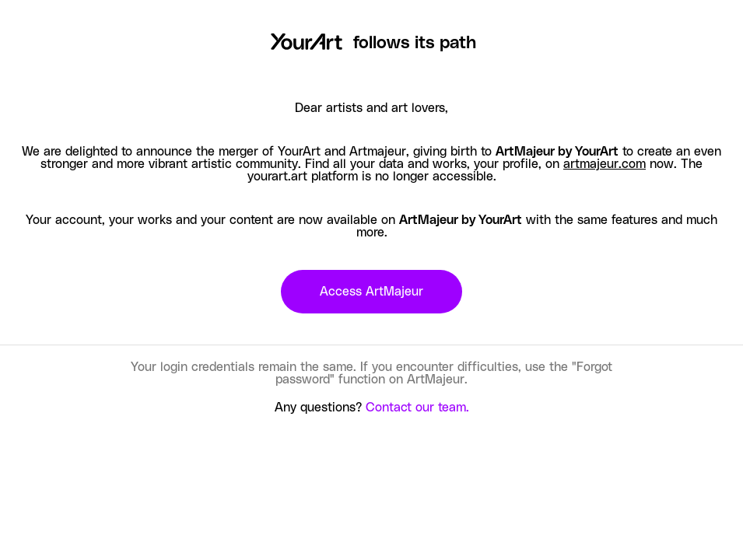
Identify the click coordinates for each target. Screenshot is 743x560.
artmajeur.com (605, 164)
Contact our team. (417, 408)
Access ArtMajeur (371, 292)
